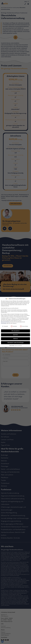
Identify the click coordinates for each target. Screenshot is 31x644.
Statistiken (14, 326)
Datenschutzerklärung (5, 322)
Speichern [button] (15, 335)
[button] (12, 345)
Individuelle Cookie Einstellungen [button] (15, 343)
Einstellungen (4, 323)
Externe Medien (24, 326)
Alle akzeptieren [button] (15, 331)
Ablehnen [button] (16, 339)
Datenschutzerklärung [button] (18, 345)
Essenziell (5, 326)
